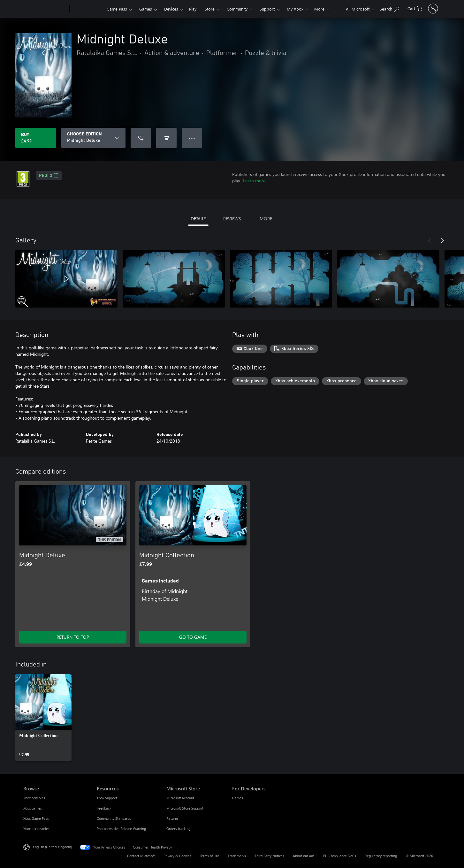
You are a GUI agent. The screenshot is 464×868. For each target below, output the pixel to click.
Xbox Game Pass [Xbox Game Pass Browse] (36, 818)
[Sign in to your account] (424, 9)
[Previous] (430, 240)
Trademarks (237, 856)
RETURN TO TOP (73, 637)
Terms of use (209, 856)
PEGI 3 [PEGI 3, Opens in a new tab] (49, 176)
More (292, 9)
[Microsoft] (45, 9)
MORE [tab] (266, 219)
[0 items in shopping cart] (397, 8)
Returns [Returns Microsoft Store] (172, 818)
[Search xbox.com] (372, 8)
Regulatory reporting (381, 856)
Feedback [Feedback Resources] (104, 808)
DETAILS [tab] (198, 219)
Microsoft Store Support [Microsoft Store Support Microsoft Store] (185, 808)
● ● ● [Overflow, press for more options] (192, 138)
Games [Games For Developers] (238, 798)
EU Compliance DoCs (340, 856)
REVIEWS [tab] (232, 219)
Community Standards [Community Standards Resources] (114, 818)
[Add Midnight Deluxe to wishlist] (141, 138)
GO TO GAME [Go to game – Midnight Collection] (193, 637)
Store (210, 9)
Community (237, 9)
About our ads (304, 856)
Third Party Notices (269, 856)
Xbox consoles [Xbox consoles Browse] (34, 798)
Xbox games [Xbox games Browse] (33, 808)
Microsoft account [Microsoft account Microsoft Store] (180, 798)
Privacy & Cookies (177, 856)
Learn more (254, 181)
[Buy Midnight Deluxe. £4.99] (36, 138)
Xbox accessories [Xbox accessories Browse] (36, 829)
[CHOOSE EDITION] (93, 138)
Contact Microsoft (141, 856)
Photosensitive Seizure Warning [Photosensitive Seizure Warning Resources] (121, 829)
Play (193, 9)
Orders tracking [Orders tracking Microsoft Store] (178, 829)
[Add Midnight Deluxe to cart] (166, 138)
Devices (171, 9)
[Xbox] (87, 9)
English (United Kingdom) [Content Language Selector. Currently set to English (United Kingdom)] (52, 847)
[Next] (442, 240)
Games (146, 9)
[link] (43, 718)
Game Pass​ (117, 9)
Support (267, 9)
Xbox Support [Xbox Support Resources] (107, 798)
